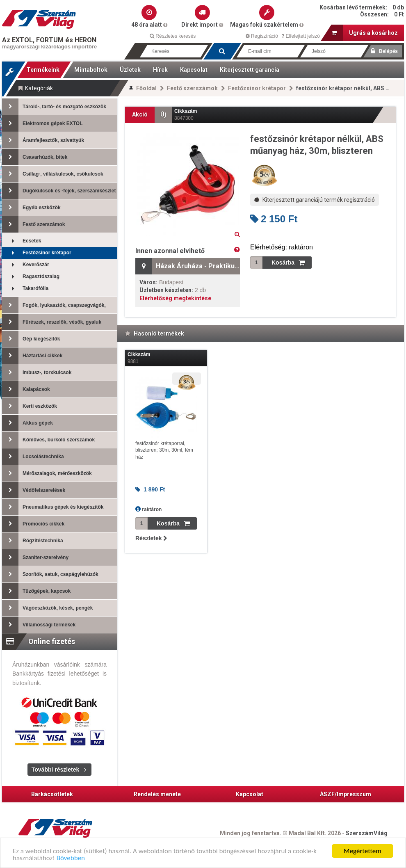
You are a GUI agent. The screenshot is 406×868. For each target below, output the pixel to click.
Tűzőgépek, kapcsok (36, 591)
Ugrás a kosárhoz (365, 33)
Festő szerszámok (192, 88)
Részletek (151, 538)
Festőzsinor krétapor (257, 88)
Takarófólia (25, 289)
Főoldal (146, 88)
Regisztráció (262, 36)
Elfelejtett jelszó (301, 36)
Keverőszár (26, 265)
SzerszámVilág (367, 833)
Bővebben (71, 859)
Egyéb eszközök (31, 208)
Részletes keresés (173, 36)
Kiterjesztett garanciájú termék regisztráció (315, 200)
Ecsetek (22, 241)
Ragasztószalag (31, 277)
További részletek (55, 770)
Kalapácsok (26, 389)
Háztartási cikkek (32, 356)
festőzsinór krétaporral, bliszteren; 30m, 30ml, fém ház (164, 450)
